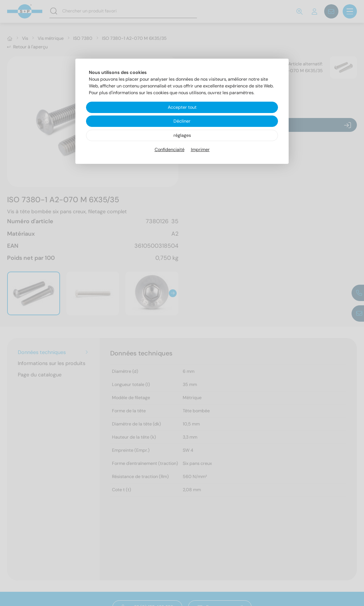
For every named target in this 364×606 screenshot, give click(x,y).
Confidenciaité (170, 150)
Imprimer (200, 150)
